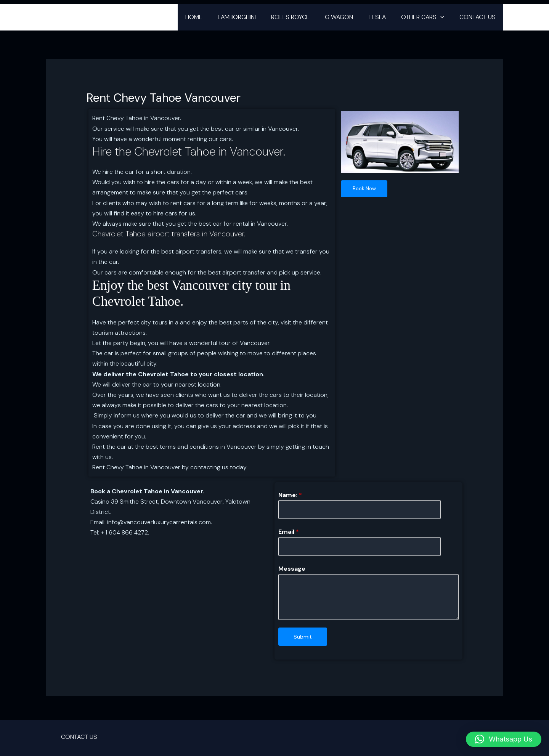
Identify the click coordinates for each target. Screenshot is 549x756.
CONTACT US (479, 17)
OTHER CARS (427, 17)
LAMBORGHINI (254, 17)
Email (289, 533)
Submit (303, 639)
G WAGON (350, 17)
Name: (290, 495)
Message (292, 571)
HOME (214, 17)
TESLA (385, 17)
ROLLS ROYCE (304, 17)
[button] (445, 17)
